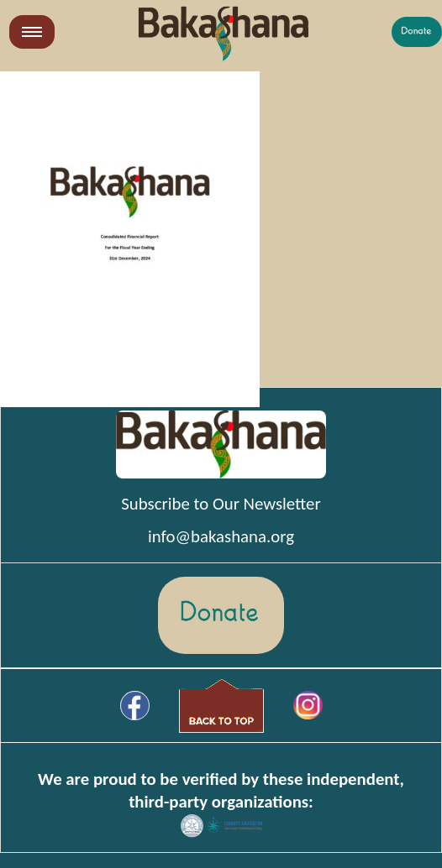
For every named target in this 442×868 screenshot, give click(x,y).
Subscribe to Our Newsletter (221, 504)
